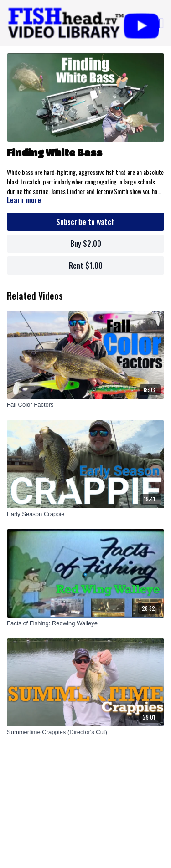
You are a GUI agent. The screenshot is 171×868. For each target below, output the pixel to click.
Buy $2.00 (86, 244)
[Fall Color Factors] (85, 405)
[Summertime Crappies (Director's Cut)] (85, 732)
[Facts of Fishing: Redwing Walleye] (85, 623)
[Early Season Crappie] (85, 514)
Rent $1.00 (86, 266)
